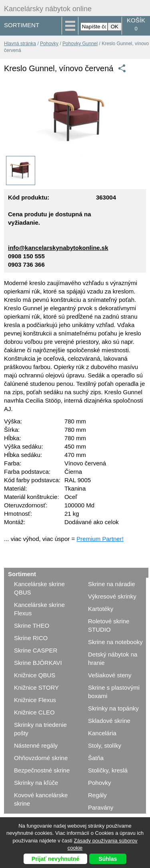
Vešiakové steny (110, 675)
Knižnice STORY (36, 687)
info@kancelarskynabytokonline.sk (58, 248)
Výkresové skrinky (112, 596)
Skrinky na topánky (113, 708)
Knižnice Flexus (35, 700)
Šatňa (96, 758)
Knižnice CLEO (34, 712)
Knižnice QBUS (35, 675)
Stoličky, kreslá (108, 770)
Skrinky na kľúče (36, 783)
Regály (97, 795)
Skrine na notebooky (115, 642)
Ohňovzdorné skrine (41, 758)
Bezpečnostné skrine (42, 770)
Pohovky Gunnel (80, 44)
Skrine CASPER (36, 650)
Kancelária (102, 733)
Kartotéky (101, 609)
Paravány (101, 807)
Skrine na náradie (112, 584)
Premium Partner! (100, 539)
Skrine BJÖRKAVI (38, 663)
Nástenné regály (36, 745)
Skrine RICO (31, 638)
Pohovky (49, 44)
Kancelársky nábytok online (48, 9)
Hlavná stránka (20, 44)
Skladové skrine (109, 721)
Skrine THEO (32, 626)
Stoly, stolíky (105, 745)
